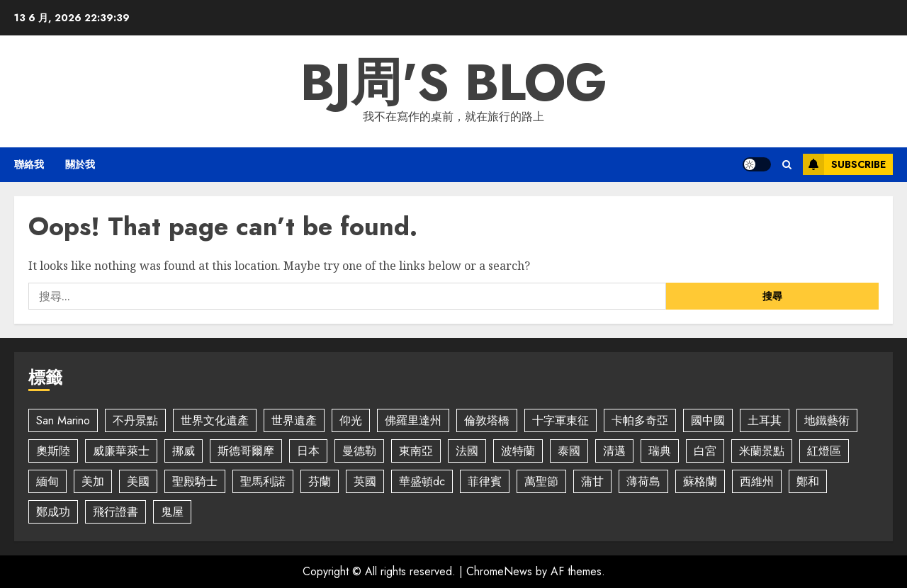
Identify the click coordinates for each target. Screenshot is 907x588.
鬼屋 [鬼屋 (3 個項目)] (172, 512)
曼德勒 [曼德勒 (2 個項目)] (359, 451)
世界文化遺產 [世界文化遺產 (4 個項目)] (215, 420)
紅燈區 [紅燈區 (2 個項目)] (824, 451)
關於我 (80, 164)
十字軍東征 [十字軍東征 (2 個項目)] (560, 420)
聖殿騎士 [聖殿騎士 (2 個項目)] (195, 481)
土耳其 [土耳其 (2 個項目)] (765, 420)
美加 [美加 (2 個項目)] (93, 481)
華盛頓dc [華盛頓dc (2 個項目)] (422, 481)
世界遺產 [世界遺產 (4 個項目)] (294, 420)
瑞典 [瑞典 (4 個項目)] (660, 451)
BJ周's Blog (454, 82)
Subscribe (844, 164)
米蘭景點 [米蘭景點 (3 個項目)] (762, 451)
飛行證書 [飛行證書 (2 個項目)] (116, 512)
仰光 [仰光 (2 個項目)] (351, 420)
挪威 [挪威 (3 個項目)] (184, 451)
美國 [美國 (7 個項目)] (138, 481)
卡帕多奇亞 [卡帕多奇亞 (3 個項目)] (640, 420)
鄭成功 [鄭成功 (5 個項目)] (53, 512)
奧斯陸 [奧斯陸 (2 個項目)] (53, 451)
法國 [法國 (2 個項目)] (467, 451)
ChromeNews (499, 571)
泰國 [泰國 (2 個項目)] (569, 451)
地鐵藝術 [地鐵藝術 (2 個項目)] (827, 420)
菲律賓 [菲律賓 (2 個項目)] (485, 481)
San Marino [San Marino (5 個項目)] (63, 420)
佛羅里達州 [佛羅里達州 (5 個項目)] (413, 420)
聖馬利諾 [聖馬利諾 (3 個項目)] (263, 481)
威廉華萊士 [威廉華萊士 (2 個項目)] (121, 451)
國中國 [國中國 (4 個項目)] (708, 420)
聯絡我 (29, 164)
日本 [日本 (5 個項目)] (308, 451)
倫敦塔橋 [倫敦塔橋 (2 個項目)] (487, 420)
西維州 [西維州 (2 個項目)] (757, 481)
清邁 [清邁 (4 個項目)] (614, 451)
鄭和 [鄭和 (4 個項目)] (808, 481)
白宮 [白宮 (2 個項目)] (705, 451)
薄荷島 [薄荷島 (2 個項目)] (643, 481)
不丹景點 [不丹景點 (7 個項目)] (135, 420)
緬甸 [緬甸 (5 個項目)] (47, 481)
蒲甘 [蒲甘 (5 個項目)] (592, 481)
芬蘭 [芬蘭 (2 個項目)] (320, 481)
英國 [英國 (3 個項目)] (365, 481)
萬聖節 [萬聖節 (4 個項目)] (541, 481)
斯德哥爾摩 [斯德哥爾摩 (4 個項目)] (246, 451)
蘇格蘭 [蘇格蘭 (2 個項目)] (700, 481)
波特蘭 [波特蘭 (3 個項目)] (518, 451)
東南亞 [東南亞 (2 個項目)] (416, 451)
